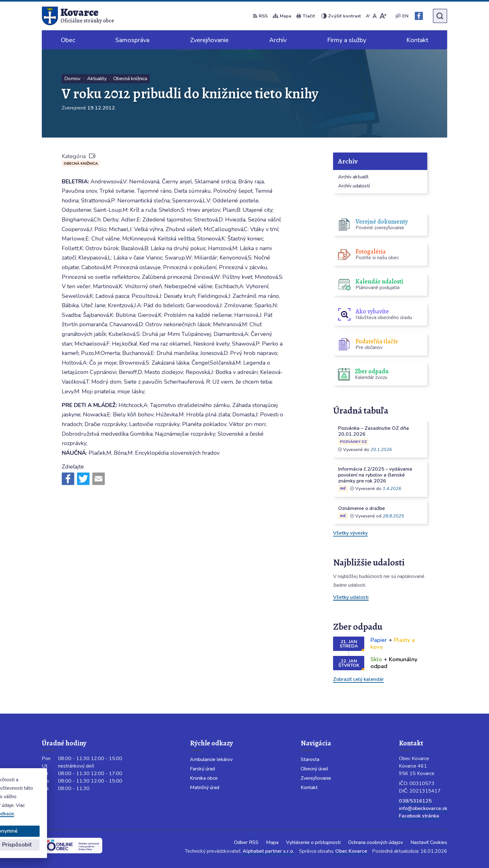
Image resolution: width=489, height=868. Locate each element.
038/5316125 (415, 801)
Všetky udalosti (351, 597)
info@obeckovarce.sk (423, 808)
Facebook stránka (419, 816)
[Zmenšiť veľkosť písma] (368, 16)
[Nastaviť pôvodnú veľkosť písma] (375, 16)
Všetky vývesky (350, 533)
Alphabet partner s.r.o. (268, 851)
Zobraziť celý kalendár (358, 679)
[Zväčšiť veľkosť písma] (383, 16)
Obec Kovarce (351, 851)
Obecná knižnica (81, 163)
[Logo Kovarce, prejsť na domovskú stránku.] (78, 16)
